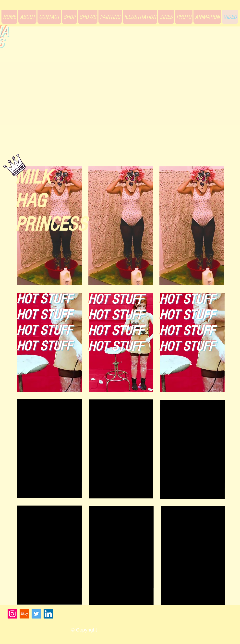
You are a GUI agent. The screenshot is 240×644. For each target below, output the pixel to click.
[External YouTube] (119, 100)
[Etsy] (24, 614)
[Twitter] (36, 614)
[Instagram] (12, 614)
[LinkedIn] (48, 614)
